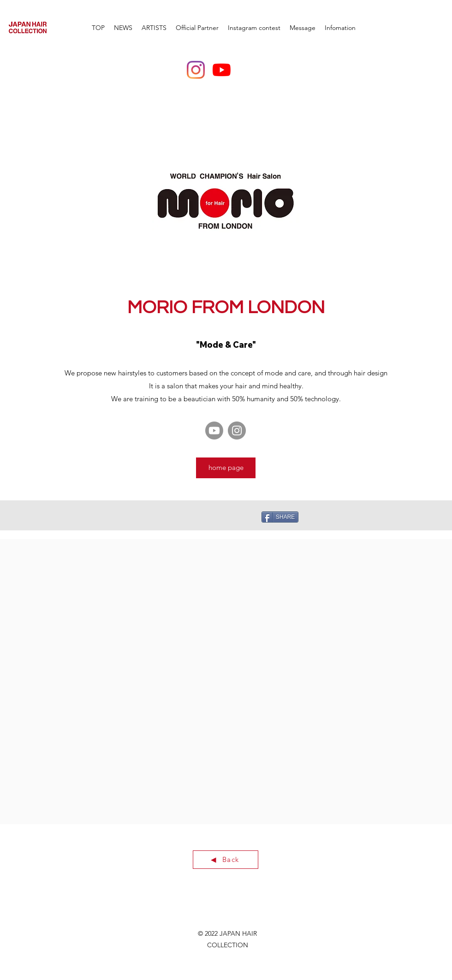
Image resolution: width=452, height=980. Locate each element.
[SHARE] (280, 517)
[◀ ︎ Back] (226, 860)
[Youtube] (214, 431)
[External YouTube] (115, 611)
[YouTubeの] (222, 70)
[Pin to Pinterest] (178, 517)
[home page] (226, 468)
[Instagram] (196, 70)
